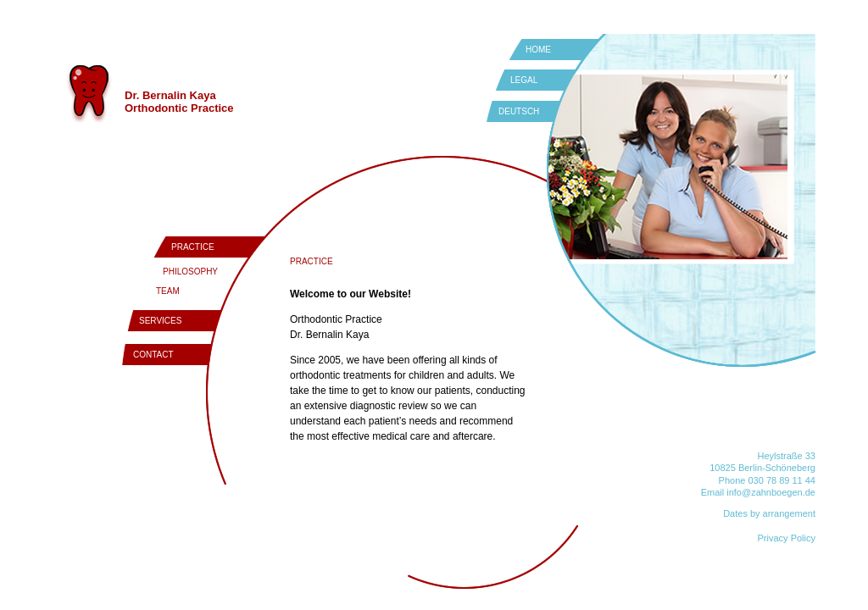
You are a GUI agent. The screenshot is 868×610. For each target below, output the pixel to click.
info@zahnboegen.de (771, 492)
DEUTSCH (519, 111)
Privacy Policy (787, 538)
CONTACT (153, 355)
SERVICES (160, 321)
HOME (538, 50)
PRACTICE (193, 247)
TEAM (168, 291)
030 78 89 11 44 (782, 480)
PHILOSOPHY (190, 272)
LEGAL (524, 80)
